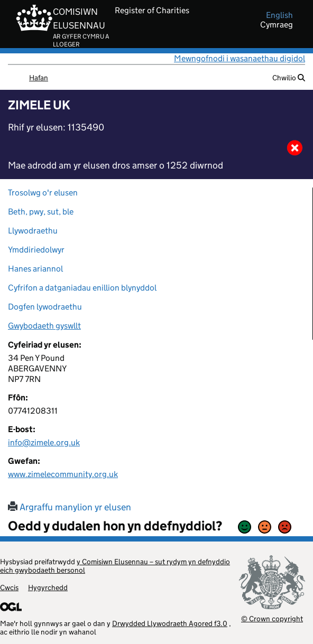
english (279, 15)
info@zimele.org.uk (44, 442)
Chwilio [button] (289, 78)
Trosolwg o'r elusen (43, 193)
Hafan (39, 78)
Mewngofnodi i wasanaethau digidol (240, 58)
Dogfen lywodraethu (45, 307)
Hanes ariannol (35, 269)
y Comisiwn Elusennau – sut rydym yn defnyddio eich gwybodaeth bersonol (115, 566)
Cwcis (9, 587)
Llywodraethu (33, 231)
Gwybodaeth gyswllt (44, 326)
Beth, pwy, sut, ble (41, 212)
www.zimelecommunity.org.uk (63, 474)
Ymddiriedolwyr (36, 250)
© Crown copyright (272, 618)
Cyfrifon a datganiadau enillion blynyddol (82, 288)
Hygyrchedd (48, 587)
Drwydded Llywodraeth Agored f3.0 (170, 623)
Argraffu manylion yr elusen (70, 507)
